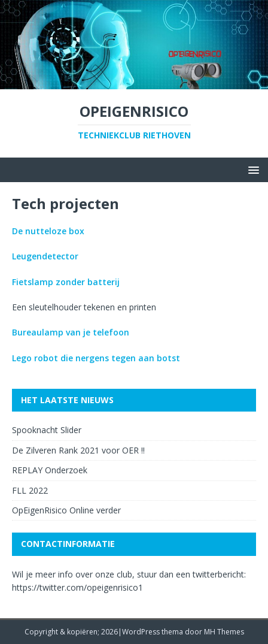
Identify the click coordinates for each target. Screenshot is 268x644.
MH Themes (224, 632)
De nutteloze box (48, 231)
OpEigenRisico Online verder (66, 510)
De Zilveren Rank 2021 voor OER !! (78, 450)
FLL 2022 (30, 490)
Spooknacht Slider (47, 430)
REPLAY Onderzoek (50, 470)
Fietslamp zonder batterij (66, 282)
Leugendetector (45, 256)
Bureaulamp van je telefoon (71, 332)
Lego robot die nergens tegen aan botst (96, 358)
